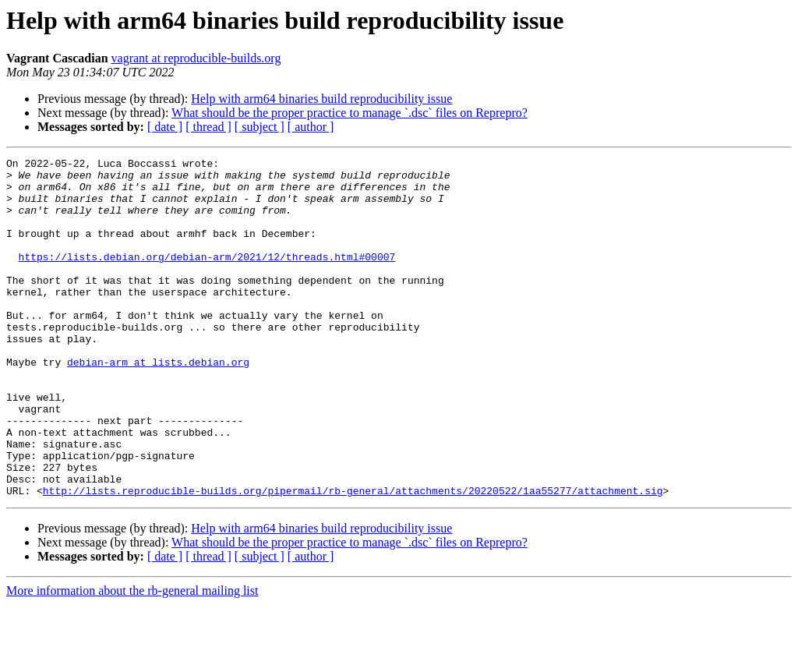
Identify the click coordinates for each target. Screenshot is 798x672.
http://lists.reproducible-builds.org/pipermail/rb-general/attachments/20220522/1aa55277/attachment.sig (353, 558)
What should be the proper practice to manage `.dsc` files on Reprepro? (350, 113)
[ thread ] (208, 127)
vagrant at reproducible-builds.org (196, 58)
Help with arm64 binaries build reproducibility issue (321, 99)
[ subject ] (260, 127)
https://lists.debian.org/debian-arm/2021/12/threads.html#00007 (207, 278)
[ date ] (165, 127)
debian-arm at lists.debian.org (158, 404)
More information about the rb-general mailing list (132, 658)
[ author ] (311, 127)
